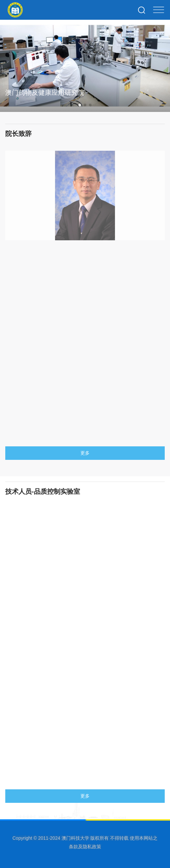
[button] (80, 105)
